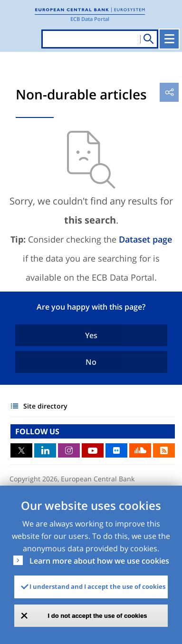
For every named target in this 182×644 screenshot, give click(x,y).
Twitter (21, 450)
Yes (91, 335)
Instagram (69, 450)
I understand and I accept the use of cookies (97, 586)
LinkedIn (45, 450)
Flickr (116, 450)
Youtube (93, 450)
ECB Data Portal (90, 19)
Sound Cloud (140, 450)
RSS (164, 450)
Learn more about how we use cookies (99, 561)
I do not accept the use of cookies (98, 616)
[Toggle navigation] (169, 39)
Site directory (45, 406)
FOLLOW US (37, 431)
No (91, 362)
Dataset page (145, 239)
